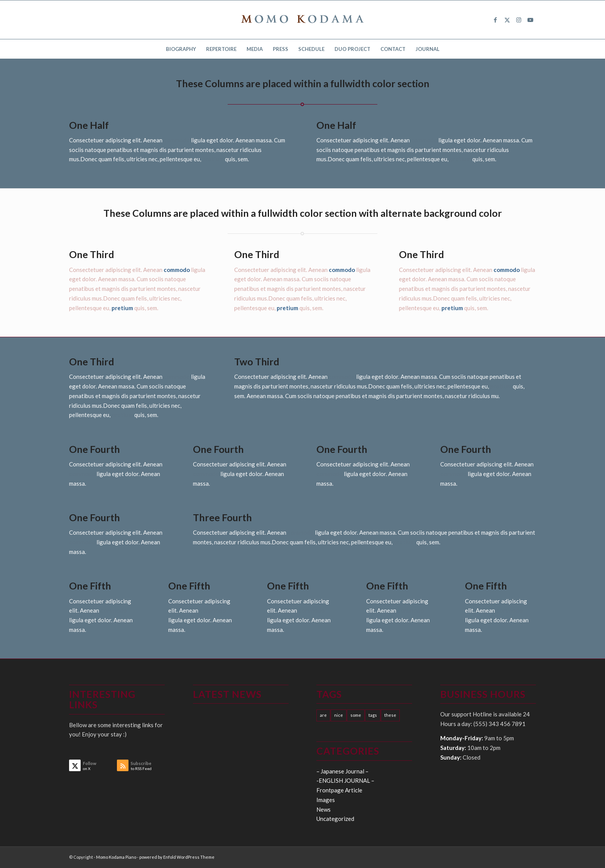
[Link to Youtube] (530, 20)
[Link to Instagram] (519, 20)
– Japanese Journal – (342, 771)
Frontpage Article (339, 790)
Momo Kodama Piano (116, 857)
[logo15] (302, 20)
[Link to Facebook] (495, 20)
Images (326, 800)
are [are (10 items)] (323, 715)
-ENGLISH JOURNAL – (345, 780)
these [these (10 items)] (390, 715)
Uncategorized (335, 819)
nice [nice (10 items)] (339, 715)
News (324, 809)
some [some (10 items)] (356, 715)
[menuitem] (181, 49)
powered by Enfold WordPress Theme (177, 857)
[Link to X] (507, 20)
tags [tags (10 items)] (373, 715)
